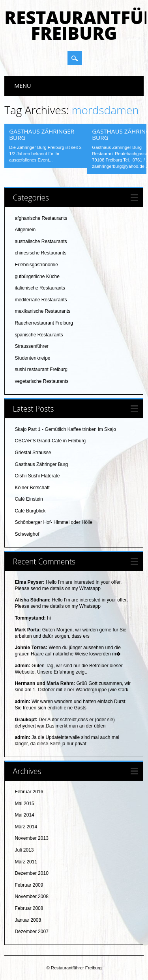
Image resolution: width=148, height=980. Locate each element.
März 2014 (26, 827)
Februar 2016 (29, 792)
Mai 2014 (24, 815)
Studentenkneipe (32, 358)
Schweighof (27, 534)
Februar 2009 (29, 885)
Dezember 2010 (31, 873)
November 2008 (31, 896)
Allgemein (25, 230)
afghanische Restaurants (41, 218)
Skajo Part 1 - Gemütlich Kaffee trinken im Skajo (65, 429)
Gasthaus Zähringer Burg (42, 134)
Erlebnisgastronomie (36, 265)
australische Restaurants (41, 241)
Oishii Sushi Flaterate (37, 476)
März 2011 (26, 862)
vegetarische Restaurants (41, 381)
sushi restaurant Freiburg (41, 369)
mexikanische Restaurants (42, 311)
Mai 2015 (24, 804)
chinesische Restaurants (40, 253)
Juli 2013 (24, 850)
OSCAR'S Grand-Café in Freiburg (50, 441)
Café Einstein (29, 499)
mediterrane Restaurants (41, 300)
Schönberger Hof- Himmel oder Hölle (53, 522)
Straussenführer (31, 346)
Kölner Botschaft (32, 488)
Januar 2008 (28, 920)
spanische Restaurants (39, 335)
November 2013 (31, 838)
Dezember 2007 (31, 932)
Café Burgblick (30, 511)
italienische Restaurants (40, 288)
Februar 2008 (29, 908)
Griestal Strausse (33, 453)
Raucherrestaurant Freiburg (44, 323)
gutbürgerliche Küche (37, 277)
